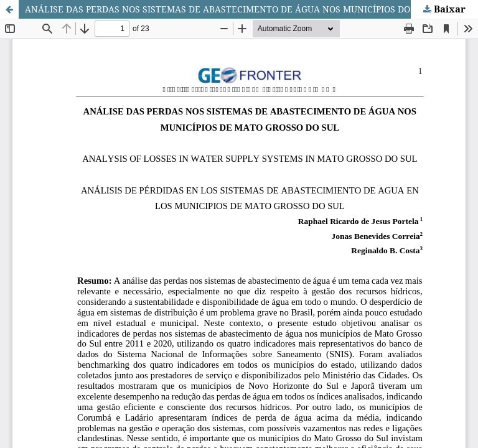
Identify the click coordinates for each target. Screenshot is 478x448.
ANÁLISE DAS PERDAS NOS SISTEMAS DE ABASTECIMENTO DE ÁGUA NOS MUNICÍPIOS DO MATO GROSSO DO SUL (251, 9)
